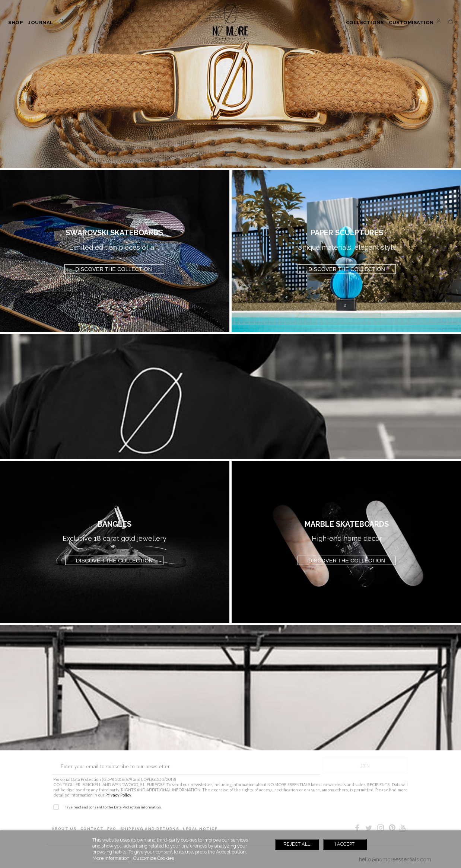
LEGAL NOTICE (200, 829)
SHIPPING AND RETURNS (150, 829)
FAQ (112, 829)
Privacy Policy (118, 795)
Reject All (297, 844)
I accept (345, 844)
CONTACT (92, 829)
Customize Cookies (154, 858)
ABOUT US (64, 829)
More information (112, 858)
